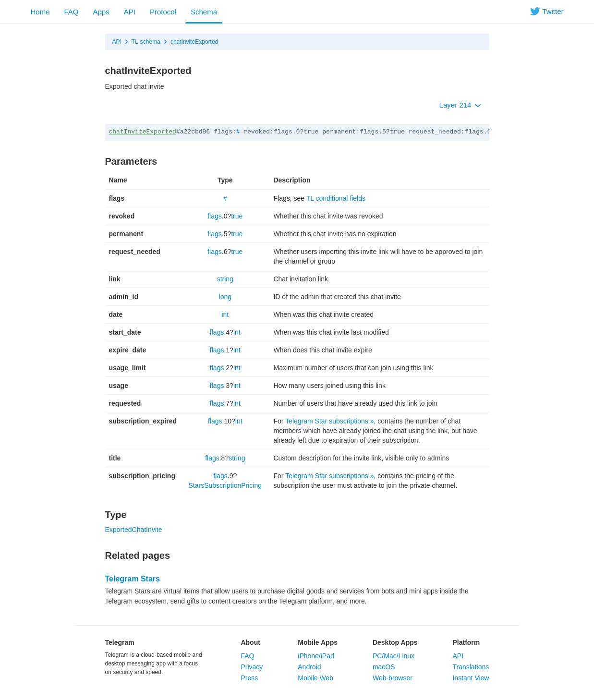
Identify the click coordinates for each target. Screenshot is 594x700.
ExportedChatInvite (134, 530)
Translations (471, 667)
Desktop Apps (395, 642)
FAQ (72, 12)
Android (309, 667)
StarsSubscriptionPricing (225, 485)
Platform (466, 642)
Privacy (252, 667)
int (225, 314)
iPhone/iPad (316, 656)
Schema (204, 12)
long (225, 297)
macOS (384, 667)
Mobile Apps (318, 642)
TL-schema (146, 42)
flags (215, 216)
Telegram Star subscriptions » (329, 421)
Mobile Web (315, 678)
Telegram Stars (133, 579)
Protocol (163, 12)
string (225, 279)
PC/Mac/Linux (394, 656)
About (250, 642)
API (130, 12)
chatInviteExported (194, 42)
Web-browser (393, 678)
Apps (101, 12)
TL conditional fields (336, 198)
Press (249, 678)
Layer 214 (460, 105)
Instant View (471, 678)
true (237, 216)
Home (40, 12)
